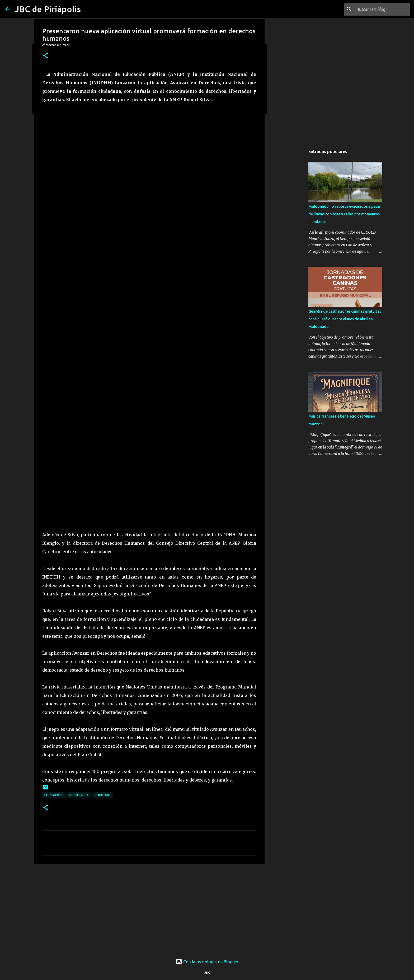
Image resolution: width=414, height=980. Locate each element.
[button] (45, 56)
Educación (53, 795)
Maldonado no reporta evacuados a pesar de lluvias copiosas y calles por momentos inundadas (345, 214)
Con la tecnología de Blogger (207, 962)
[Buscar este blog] (382, 9)
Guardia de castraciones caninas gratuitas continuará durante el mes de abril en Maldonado (345, 319)
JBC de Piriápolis (48, 9)
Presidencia (79, 795)
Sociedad (103, 795)
